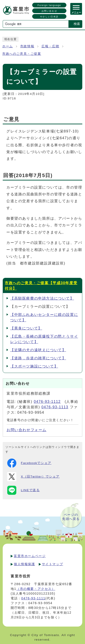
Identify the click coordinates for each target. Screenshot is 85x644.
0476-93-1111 (33, 598)
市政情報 (27, 46)
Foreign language (49, 5)
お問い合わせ (49, 11)
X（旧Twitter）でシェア (33, 477)
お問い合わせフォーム (27, 430)
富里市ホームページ (30, 556)
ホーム (8, 46)
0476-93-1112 (47, 402)
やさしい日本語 (49, 17)
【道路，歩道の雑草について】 (38, 358)
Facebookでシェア (29, 463)
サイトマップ (53, 564)
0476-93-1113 (55, 407)
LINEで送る (23, 490)
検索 (77, 24)
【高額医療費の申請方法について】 (42, 298)
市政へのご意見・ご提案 (22, 54)
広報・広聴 (50, 46)
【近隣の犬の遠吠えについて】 (38, 350)
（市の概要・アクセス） (36, 589)
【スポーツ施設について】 (34, 366)
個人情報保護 (24, 564)
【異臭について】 (26, 328)
